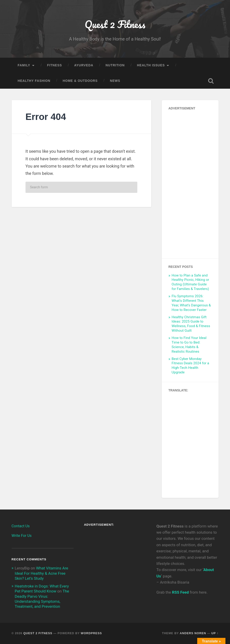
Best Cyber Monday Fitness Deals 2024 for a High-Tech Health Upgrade (190, 366)
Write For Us (22, 536)
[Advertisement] (190, 183)
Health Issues (151, 65)
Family (24, 65)
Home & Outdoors (80, 81)
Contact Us (21, 526)
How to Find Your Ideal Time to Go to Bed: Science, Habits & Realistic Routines (189, 345)
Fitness (55, 65)
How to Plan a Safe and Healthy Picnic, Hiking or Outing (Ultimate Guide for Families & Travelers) (190, 282)
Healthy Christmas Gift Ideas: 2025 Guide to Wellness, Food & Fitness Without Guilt (191, 324)
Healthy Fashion (34, 81)
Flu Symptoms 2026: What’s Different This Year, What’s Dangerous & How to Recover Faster (191, 303)
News (115, 81)
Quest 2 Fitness (115, 24)
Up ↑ (215, 633)
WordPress (91, 633)
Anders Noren (193, 633)
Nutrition (115, 65)
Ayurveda (84, 65)
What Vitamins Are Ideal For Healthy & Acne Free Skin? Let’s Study (42, 573)
